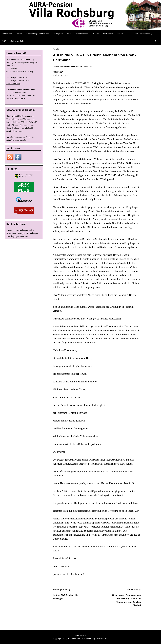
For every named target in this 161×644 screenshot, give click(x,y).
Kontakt (96, 34)
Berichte (56, 49)
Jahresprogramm (26, 125)
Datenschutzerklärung (143, 34)
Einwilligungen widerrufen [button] (17, 236)
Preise (69, 34)
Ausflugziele (58, 34)
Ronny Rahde (70, 66)
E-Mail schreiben (13, 84)
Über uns (19, 34)
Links (129, 34)
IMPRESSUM (80, 635)
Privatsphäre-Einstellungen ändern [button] (20, 230)
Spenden (120, 34)
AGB (4, 41)
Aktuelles (23, 140)
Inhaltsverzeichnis (17, 41)
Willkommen (7, 34)
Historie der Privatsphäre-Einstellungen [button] (22, 233)
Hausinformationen (82, 34)
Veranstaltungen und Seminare (38, 34)
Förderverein (108, 34)
